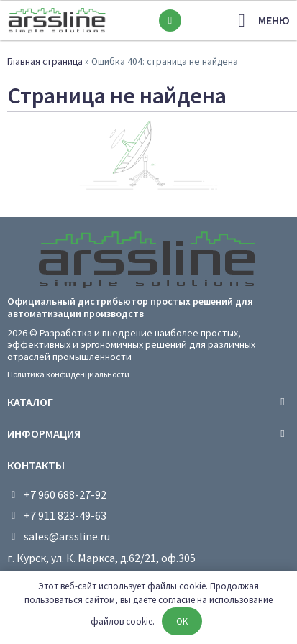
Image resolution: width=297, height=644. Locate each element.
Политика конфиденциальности (68, 374)
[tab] (148, 402)
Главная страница (45, 61)
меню (274, 20)
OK (182, 621)
